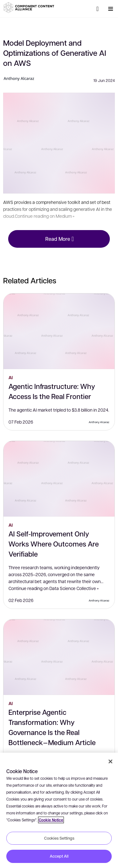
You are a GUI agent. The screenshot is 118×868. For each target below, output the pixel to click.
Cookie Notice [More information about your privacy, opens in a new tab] (51, 820)
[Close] (110, 761)
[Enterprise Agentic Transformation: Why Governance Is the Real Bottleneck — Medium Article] (59, 657)
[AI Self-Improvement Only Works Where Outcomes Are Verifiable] (59, 479)
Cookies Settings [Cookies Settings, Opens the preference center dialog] (59, 838)
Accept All (59, 856)
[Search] (98, 9)
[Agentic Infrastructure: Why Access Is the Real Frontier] (59, 331)
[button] (30, 8)
